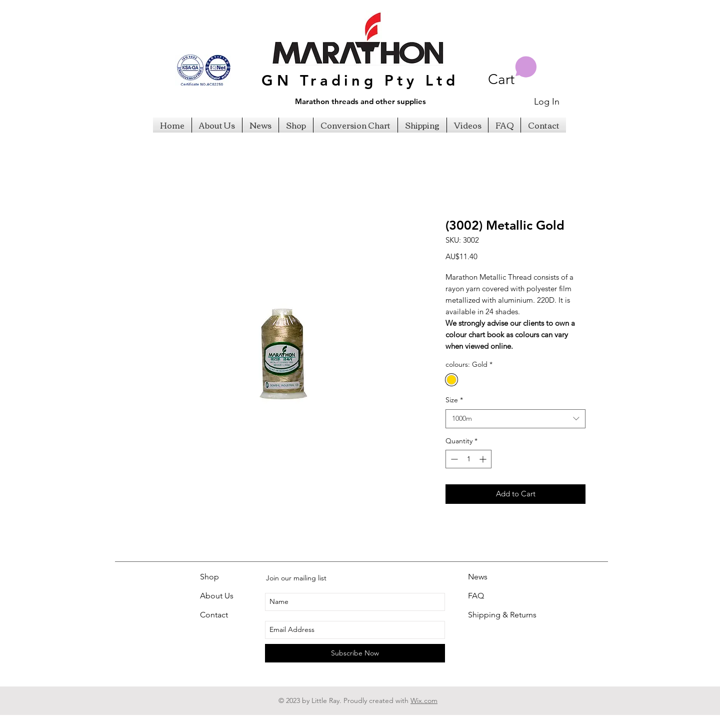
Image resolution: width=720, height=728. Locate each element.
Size (454, 400)
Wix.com (424, 700)
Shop (209, 577)
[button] (512, 72)
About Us (217, 596)
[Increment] (484, 459)
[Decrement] (453, 459)
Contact (214, 615)
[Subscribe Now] (355, 653)
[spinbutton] (468, 459)
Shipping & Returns (502, 615)
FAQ (476, 596)
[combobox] (515, 419)
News (478, 577)
